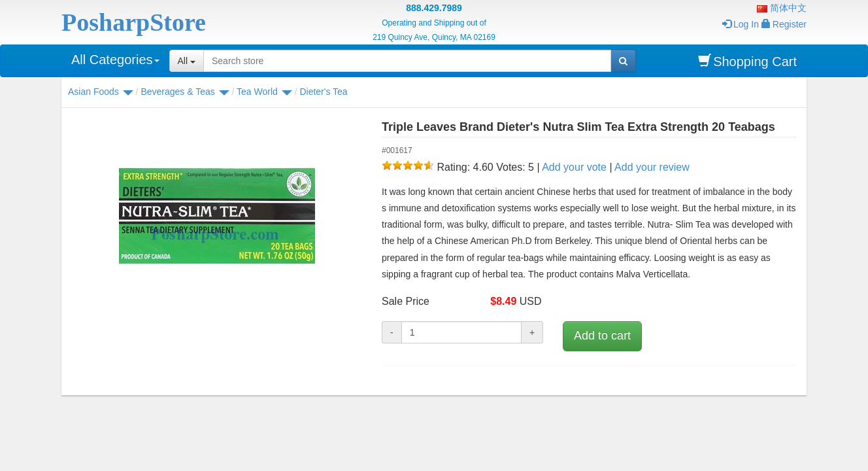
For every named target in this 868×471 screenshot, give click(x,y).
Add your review (652, 167)
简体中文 (782, 8)
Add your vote (574, 167)
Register (784, 24)
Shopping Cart (747, 61)
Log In (741, 24)
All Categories (115, 60)
